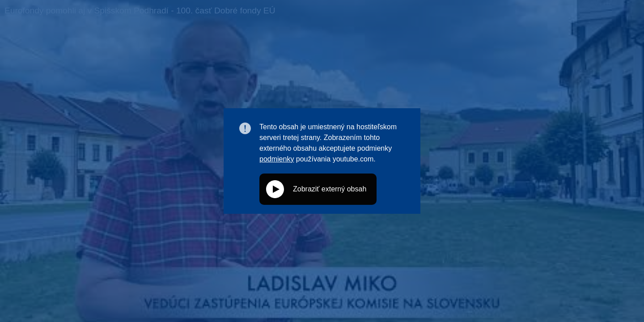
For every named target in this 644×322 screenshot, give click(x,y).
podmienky (277, 159)
